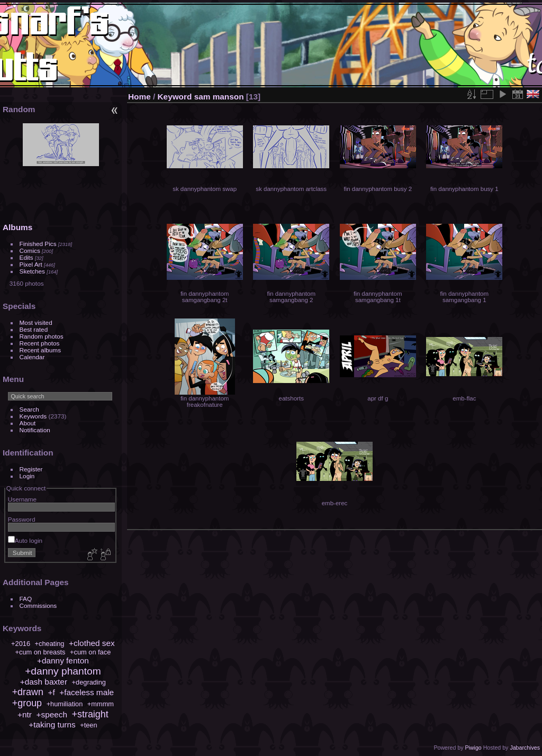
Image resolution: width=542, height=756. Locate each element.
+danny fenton (63, 661)
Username (22, 499)
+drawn (28, 692)
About (28, 423)
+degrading (89, 682)
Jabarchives (525, 748)
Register (31, 469)
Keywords (33, 416)
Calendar (32, 357)
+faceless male (87, 692)
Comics (30, 251)
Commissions (38, 605)
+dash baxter (44, 682)
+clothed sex (92, 643)
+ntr (25, 714)
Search (29, 409)
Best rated (34, 329)
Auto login (25, 540)
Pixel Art (31, 264)
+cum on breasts (40, 652)
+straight (90, 714)
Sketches (32, 271)
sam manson (219, 97)
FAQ (26, 599)
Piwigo (473, 748)
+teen (88, 725)
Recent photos (40, 343)
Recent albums (40, 350)
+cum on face (90, 652)
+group (27, 703)
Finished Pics (38, 244)
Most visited (36, 322)
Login (27, 476)
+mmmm (101, 704)
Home (139, 97)
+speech (52, 714)
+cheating (50, 644)
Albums (17, 227)
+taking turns (52, 725)
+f (51, 692)
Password (22, 519)
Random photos (42, 336)
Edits (26, 257)
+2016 (21, 644)
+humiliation (65, 704)
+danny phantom (63, 671)
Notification (35, 430)
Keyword (175, 97)
